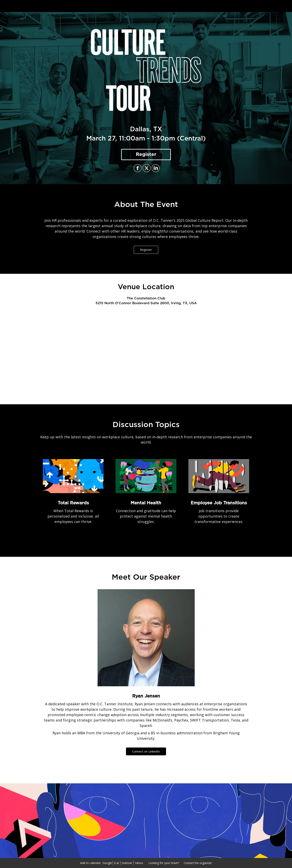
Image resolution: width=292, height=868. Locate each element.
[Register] (146, 155)
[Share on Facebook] (137, 168)
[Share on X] (146, 168)
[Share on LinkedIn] (155, 168)
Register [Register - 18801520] (146, 250)
